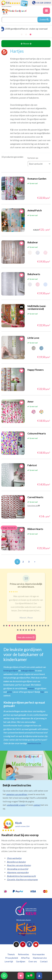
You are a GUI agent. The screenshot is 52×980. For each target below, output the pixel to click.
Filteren (26, 44)
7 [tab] (21, 627)
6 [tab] (18, 627)
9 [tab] (26, 627)
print (10, 692)
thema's (31, 688)
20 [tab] (23, 632)
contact (37, 805)
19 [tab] (21, 632)
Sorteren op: (33, 158)
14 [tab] (40, 627)
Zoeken (44, 19)
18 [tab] (18, 632)
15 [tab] (43, 627)
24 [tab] (35, 632)
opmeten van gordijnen (17, 794)
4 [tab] (12, 627)
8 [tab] (23, 627)
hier (42, 692)
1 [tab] (4, 627)
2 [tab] (7, 627)
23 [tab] (32, 632)
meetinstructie (34, 743)
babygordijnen (28, 671)
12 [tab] (35, 627)
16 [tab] (46, 627)
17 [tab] (48, 627)
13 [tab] (37, 627)
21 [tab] (26, 632)
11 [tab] (32, 627)
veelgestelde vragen (16, 805)
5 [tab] (15, 627)
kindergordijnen (11, 671)
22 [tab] (29, 632)
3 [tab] (10, 627)
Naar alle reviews (26, 637)
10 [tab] (29, 627)
